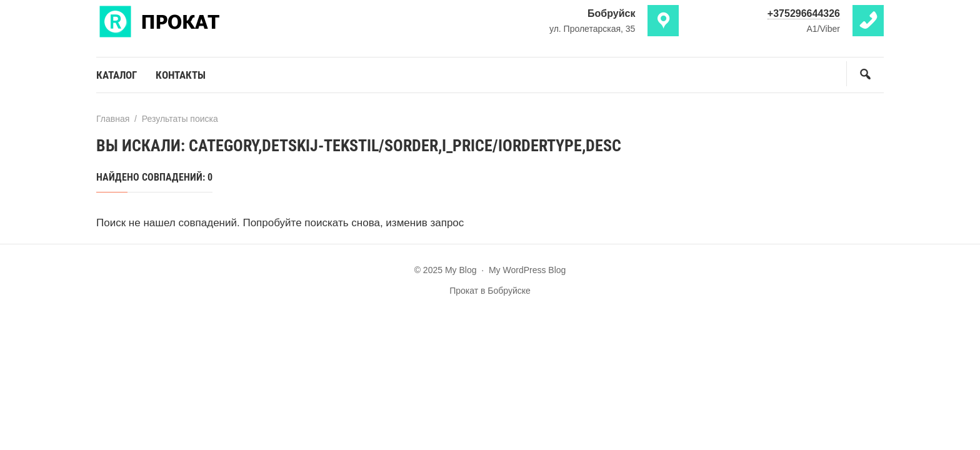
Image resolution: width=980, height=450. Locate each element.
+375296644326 (804, 13)
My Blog (190, 20)
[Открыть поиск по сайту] (865, 74)
